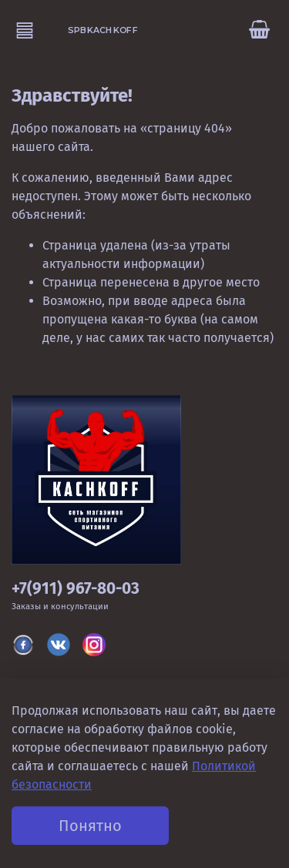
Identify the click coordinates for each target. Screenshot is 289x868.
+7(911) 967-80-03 (76, 589)
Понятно (90, 826)
